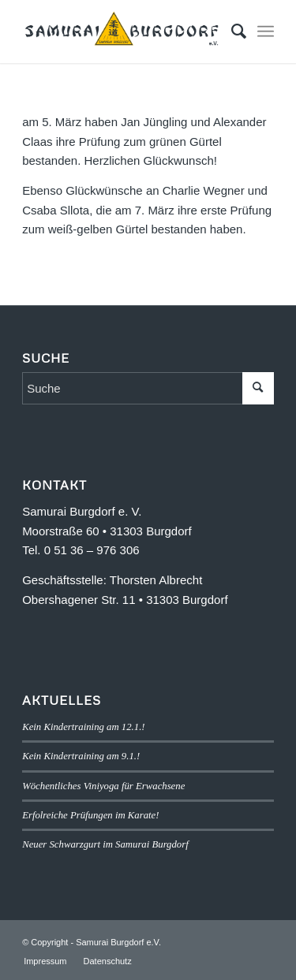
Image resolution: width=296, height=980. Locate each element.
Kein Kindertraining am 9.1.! (81, 756)
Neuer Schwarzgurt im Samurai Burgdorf (105, 844)
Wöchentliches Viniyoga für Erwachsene (103, 786)
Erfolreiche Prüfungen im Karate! (90, 815)
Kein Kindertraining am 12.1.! (83, 727)
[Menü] (266, 32)
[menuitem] (231, 32)
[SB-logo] (123, 32)
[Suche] (231, 32)
